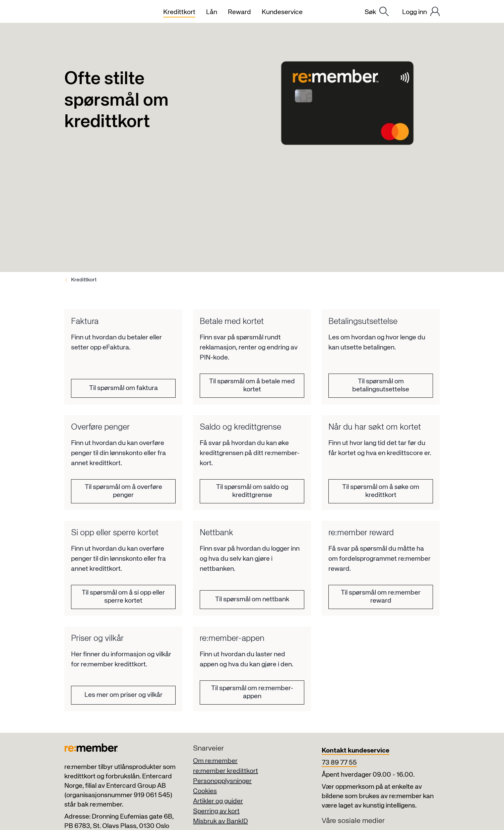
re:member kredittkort (226, 771)
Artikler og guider (218, 801)
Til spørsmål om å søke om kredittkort (381, 491)
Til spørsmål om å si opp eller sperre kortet (123, 597)
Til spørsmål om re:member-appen (252, 692)
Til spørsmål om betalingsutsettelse (381, 385)
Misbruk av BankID (220, 821)
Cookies (205, 791)
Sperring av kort (216, 811)
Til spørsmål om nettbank (252, 599)
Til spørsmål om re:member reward (381, 597)
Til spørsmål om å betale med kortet (252, 385)
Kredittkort (84, 280)
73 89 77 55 (339, 763)
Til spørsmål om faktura (123, 388)
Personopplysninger (222, 781)
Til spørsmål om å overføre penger (123, 491)
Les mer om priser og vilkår (123, 695)
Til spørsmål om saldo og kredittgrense (252, 491)
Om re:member (215, 761)
